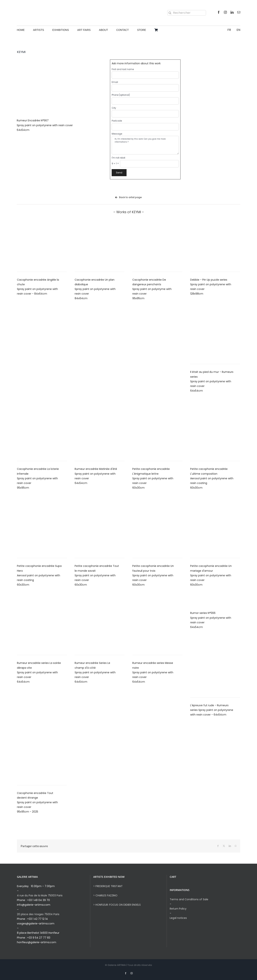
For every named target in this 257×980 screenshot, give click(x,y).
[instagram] (225, 12)
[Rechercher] (187, 13)
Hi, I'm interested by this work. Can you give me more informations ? (145, 145)
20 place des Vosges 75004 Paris (38, 914)
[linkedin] (232, 12)
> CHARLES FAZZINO (105, 895)
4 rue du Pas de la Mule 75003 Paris (40, 895)
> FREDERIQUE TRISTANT (108, 886)
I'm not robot (118, 158)
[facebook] (219, 12)
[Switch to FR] (229, 30)
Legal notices (178, 918)
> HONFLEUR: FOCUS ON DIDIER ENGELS (117, 905)
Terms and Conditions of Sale (189, 899)
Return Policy (178, 909)
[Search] (170, 13)
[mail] (239, 12)
